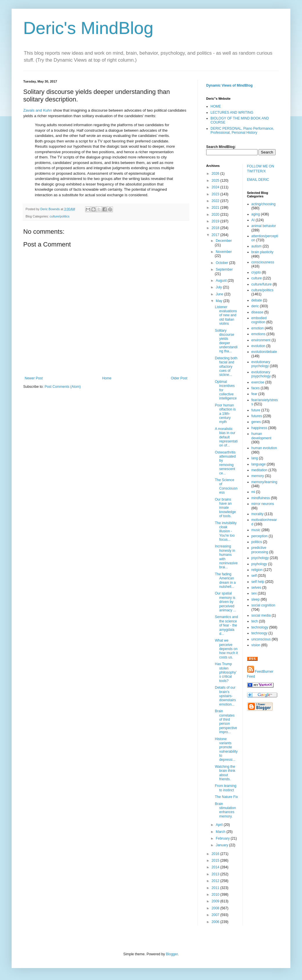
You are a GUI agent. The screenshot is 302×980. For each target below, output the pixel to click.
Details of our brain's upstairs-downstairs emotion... (225, 696)
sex (254, 593)
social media (261, 615)
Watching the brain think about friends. (225, 773)
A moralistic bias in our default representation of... (226, 437)
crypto (256, 272)
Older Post (179, 378)
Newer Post (34, 378)
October (222, 263)
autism (257, 246)
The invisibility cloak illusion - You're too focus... (226, 531)
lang (255, 458)
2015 (216, 861)
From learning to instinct (226, 788)
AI (253, 220)
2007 (216, 915)
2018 (216, 228)
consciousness (263, 262)
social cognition (263, 605)
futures (257, 416)
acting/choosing (264, 204)
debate (257, 300)
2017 (216, 235)
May (220, 301)
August (222, 281)
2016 (216, 854)
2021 (216, 208)
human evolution (264, 448)
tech (255, 621)
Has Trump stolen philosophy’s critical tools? (226, 672)
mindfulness (261, 498)
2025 (216, 181)
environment (261, 340)
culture (257, 278)
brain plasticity (263, 252)
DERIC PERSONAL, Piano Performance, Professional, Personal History (242, 131)
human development (261, 436)
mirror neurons (263, 504)
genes (256, 422)
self (254, 576)
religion (257, 570)
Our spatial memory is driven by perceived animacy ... (225, 602)
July (219, 287)
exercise (258, 382)
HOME (216, 106)
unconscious (261, 639)
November (224, 252)
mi (253, 492)
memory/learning (264, 482)
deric (255, 306)
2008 (216, 908)
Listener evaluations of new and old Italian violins (226, 315)
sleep (256, 599)
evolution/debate (264, 352)
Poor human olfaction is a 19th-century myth (225, 414)
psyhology (259, 564)
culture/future (262, 284)
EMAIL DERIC (258, 180)
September (224, 269)
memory (258, 476)
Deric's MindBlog (88, 28)
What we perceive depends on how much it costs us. (226, 649)
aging (256, 214)
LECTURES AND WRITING (232, 113)
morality (258, 514)
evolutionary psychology (261, 364)
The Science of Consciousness (226, 486)
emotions (259, 334)
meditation (259, 470)
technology (260, 627)
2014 (216, 867)
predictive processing (260, 550)
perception (260, 536)
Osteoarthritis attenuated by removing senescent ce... (225, 463)
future (256, 410)
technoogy (259, 633)
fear (255, 394)
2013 (216, 874)
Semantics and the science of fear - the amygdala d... (226, 625)
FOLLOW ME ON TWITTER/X (261, 169)
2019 (216, 221)
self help (258, 582)
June (220, 294)
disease (257, 312)
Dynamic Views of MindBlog (229, 85)
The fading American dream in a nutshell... (225, 580)
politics (257, 542)
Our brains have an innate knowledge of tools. (225, 508)
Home (107, 378)
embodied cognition (259, 320)
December (224, 241)
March (221, 832)
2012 (216, 881)
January (222, 845)
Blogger (172, 954)
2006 (216, 922)
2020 (216, 215)
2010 (216, 895)
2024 (216, 187)
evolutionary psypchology (261, 374)
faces (256, 388)
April (220, 825)
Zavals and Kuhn (38, 110)
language (259, 464)
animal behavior (264, 226)
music (256, 530)
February (223, 838)
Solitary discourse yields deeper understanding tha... (226, 341)
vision (256, 645)
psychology (260, 558)
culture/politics (60, 216)
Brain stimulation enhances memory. (225, 810)
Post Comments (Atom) (63, 387)
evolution (258, 346)
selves (256, 588)
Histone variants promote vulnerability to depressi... (226, 749)
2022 (216, 201)
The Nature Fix (226, 797)
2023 (216, 194)
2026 (216, 174)
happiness (259, 428)
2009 (216, 901)
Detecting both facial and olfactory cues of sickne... (226, 367)
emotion (258, 328)
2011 (216, 888)
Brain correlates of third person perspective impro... (226, 722)
